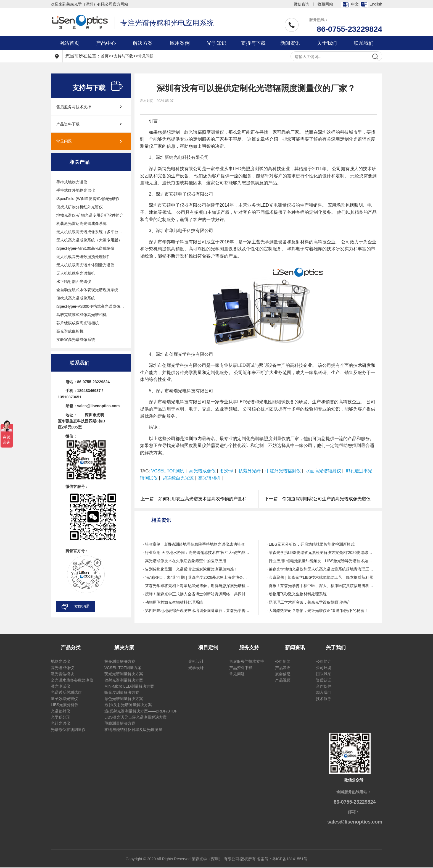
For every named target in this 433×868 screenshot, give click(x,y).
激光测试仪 (60, 686)
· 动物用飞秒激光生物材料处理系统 (297, 594)
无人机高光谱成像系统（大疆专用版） (89, 240)
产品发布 (283, 668)
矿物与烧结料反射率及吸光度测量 (133, 730)
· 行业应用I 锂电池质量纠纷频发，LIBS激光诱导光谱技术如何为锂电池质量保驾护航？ (320, 561)
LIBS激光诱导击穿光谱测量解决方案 (136, 717)
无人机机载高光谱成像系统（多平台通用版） (91, 232)
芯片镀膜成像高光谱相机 (78, 323)
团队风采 (324, 674)
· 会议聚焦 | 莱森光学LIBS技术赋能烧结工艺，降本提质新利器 (320, 577)
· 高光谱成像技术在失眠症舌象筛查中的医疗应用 (184, 561)
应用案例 (180, 43)
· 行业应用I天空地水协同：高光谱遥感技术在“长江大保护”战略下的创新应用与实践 (196, 553)
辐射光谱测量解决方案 (124, 680)
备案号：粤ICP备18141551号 (282, 859)
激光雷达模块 (62, 674)
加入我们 (324, 692)
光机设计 (196, 661)
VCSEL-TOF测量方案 (123, 668)
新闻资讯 (290, 43)
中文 (350, 5)
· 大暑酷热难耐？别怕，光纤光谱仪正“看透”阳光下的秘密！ (317, 611)
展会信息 (283, 674)
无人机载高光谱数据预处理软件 (83, 257)
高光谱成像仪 (62, 668)
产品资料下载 (68, 124)
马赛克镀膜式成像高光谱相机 (81, 315)
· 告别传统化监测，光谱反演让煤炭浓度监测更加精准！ (190, 569)
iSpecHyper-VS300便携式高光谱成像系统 (91, 306)
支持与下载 (253, 43)
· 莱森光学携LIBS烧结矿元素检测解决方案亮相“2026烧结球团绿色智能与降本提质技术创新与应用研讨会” (320, 553)
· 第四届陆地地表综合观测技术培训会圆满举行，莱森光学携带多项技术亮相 (196, 611)
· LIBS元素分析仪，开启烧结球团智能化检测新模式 (311, 544)
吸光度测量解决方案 (122, 692)
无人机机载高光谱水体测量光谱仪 (85, 265)
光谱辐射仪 (60, 711)
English (371, 5)
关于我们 (327, 43)
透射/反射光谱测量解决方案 (128, 705)
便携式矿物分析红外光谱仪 (80, 207)
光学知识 (216, 43)
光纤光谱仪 (60, 723)
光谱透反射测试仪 (66, 692)
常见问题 (146, 56)
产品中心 (106, 43)
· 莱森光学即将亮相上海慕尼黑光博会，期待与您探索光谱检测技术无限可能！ (196, 586)
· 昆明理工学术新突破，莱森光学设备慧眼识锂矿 (308, 602)
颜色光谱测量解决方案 (124, 699)
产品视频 (283, 680)
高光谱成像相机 (70, 331)
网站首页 (69, 43)
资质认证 (324, 680)
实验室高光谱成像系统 (76, 340)
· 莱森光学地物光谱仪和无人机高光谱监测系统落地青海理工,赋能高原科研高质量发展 (320, 569)
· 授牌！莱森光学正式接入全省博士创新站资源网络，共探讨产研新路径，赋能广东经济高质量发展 (196, 594)
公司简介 (324, 661)
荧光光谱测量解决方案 (124, 674)
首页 (105, 56)
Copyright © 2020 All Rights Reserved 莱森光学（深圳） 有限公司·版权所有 (191, 859)
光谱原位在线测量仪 (68, 730)
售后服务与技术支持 (74, 107)
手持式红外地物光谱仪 (76, 190)
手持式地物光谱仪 (72, 182)
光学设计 (196, 668)
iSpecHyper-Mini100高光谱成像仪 (85, 248)
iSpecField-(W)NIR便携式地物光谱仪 (88, 199)
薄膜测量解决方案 (120, 723)
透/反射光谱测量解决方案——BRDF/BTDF (141, 711)
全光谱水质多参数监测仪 (72, 680)
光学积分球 (60, 717)
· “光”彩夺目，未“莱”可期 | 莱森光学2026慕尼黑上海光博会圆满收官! (196, 577)
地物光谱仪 (60, 661)
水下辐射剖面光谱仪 (74, 282)
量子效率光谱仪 (64, 699)
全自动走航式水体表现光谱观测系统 (87, 290)
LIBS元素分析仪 (65, 705)
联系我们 (364, 43)
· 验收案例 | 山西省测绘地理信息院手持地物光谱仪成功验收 (194, 544)
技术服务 (324, 699)
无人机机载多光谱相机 (76, 273)
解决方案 (143, 43)
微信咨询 (302, 4)
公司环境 (324, 668)
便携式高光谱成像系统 (76, 298)
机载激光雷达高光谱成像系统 (81, 223)
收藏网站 (325, 4)
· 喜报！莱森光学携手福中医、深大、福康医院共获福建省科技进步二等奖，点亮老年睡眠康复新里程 (320, 586)
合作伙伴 (324, 686)
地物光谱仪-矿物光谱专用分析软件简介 (90, 215)
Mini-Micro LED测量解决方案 (129, 686)
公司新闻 (283, 661)
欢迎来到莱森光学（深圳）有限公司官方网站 (89, 4)
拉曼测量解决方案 (120, 661)
